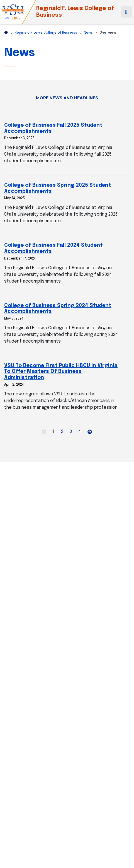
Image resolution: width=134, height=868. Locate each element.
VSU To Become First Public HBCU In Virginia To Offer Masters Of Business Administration (61, 372)
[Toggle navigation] (126, 12)
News (88, 33)
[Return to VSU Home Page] (6, 33)
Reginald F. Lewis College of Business (46, 33)
